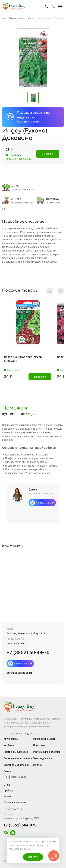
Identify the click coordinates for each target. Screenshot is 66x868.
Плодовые (39, 745)
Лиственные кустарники (18, 758)
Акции (7, 796)
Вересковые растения (16, 765)
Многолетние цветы (45, 739)
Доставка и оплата (15, 802)
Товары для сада (43, 758)
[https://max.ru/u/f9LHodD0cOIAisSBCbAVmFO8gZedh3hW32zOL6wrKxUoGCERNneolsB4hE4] (13, 835)
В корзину (48, 154)
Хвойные (9, 745)
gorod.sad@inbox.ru (19, 673)
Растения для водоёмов (47, 752)
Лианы (7, 771)
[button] (50, 291)
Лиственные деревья (16, 752)
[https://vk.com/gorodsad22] (6, 835)
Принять (33, 857)
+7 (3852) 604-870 (20, 825)
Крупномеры (11, 739)
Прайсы (8, 791)
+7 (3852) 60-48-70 (28, 652)
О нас (7, 785)
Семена (37, 765)
